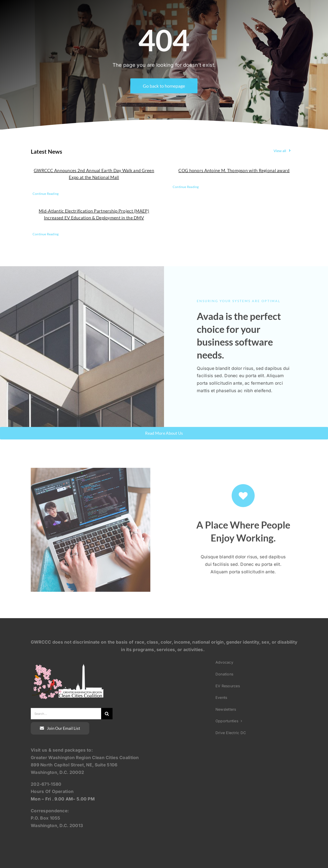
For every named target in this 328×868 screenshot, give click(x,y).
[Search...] (66, 714)
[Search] (107, 714)
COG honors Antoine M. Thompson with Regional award (234, 170)
